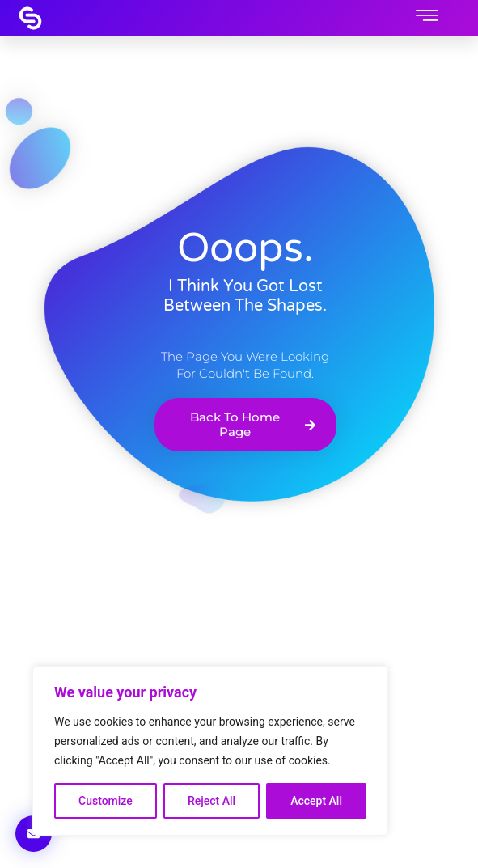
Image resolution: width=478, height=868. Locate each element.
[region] (210, 751)
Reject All (212, 801)
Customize (106, 801)
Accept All (316, 801)
